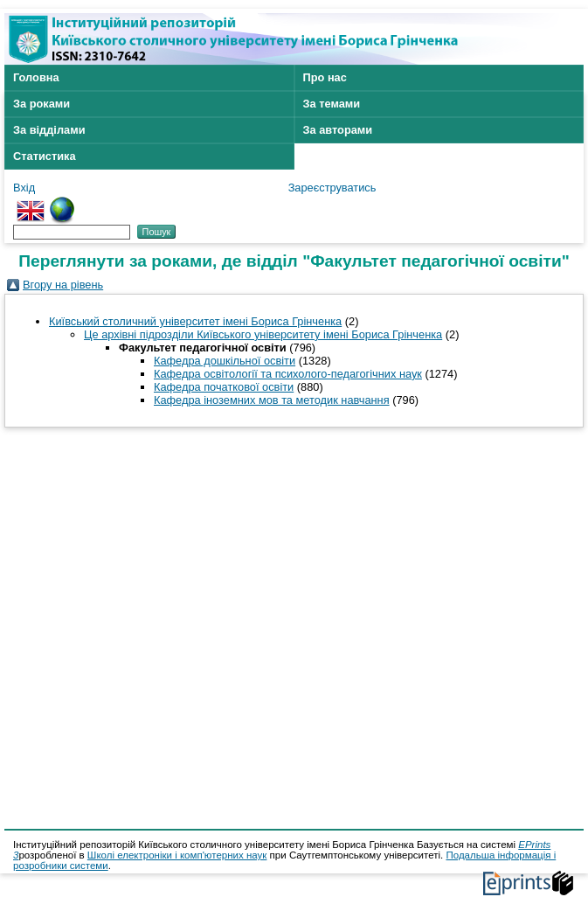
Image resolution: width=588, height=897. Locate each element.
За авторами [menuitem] (338, 130)
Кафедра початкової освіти (224, 387)
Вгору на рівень (63, 285)
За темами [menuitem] (332, 104)
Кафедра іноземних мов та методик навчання (272, 400)
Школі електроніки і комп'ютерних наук (177, 855)
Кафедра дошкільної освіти (225, 361)
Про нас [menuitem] (325, 77)
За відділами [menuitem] (49, 130)
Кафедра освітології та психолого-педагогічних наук (288, 374)
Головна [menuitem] (36, 77)
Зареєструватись (332, 188)
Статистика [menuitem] (45, 156)
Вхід (24, 188)
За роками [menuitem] (42, 104)
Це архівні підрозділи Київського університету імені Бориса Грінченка (263, 334)
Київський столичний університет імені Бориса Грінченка (195, 321)
